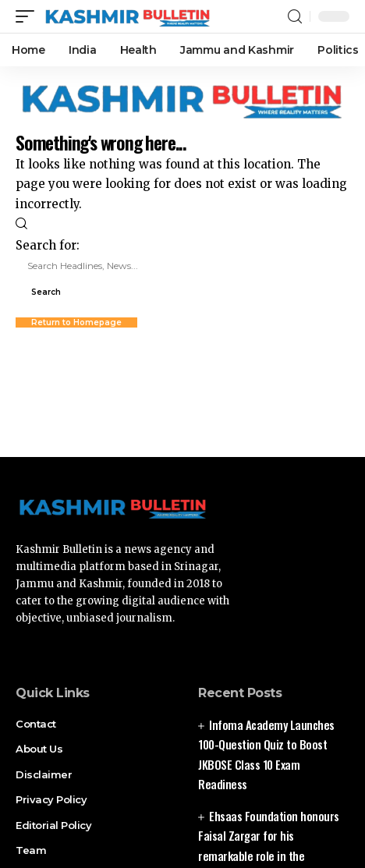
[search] (295, 17)
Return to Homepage (76, 322)
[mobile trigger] (29, 16)
